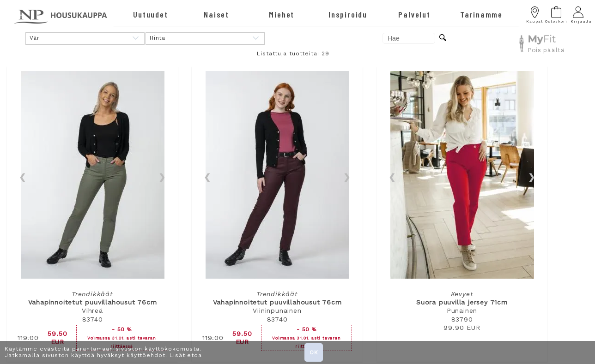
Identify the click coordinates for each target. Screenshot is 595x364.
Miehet (282, 14)
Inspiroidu (348, 14)
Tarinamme (481, 14)
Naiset (216, 14)
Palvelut (414, 14)
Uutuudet (150, 14)
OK (314, 352)
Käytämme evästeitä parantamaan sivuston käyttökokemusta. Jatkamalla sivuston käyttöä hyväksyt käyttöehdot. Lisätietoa (103, 352)
